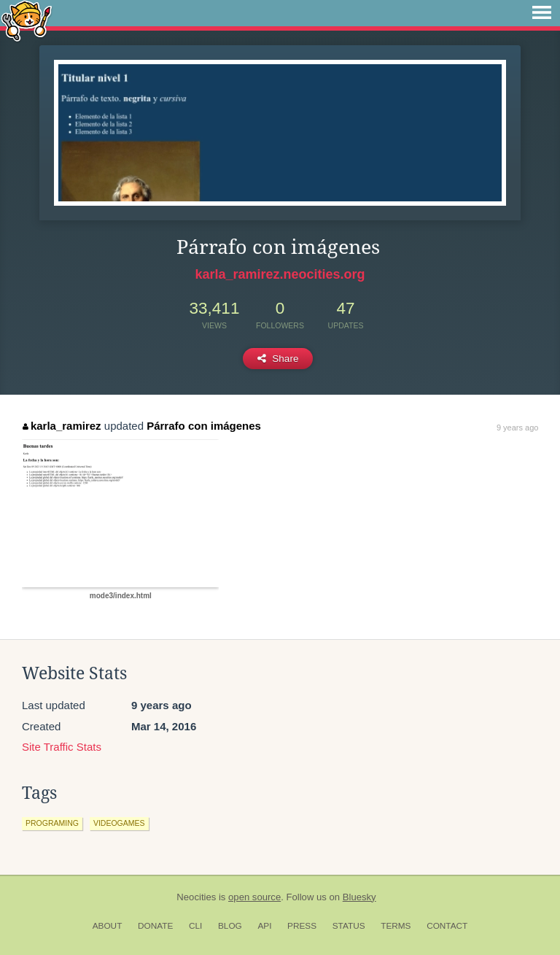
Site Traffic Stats (62, 747)
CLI (195, 926)
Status (349, 926)
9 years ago (517, 428)
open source (254, 897)
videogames (119, 823)
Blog (230, 926)
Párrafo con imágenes (204, 426)
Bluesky (359, 897)
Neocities (196, 897)
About (108, 926)
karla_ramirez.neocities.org (280, 274)
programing (52, 823)
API (264, 926)
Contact (447, 926)
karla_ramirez (62, 426)
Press (302, 926)
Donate (155, 926)
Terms (396, 926)
